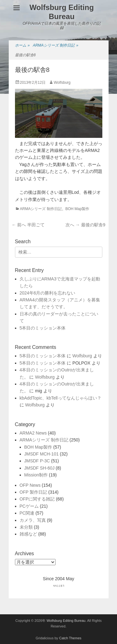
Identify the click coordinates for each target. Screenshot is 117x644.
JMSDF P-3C (37, 461)
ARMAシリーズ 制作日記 (56, 45)
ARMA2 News (33, 433)
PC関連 (27, 513)
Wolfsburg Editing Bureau (61, 12)
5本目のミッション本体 (43, 328)
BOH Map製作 (78, 209)
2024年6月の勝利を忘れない (48, 293)
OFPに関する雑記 (37, 499)
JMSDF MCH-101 (41, 454)
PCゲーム (29, 506)
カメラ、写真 (33, 520)
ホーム (22, 45)
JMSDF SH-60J (39, 468)
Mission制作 (36, 475)
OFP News (30, 485)
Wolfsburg (62, 83)
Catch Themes (70, 638)
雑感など (28, 534)
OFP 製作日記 (33, 492)
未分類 (26, 527)
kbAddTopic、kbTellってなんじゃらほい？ (61, 398)
